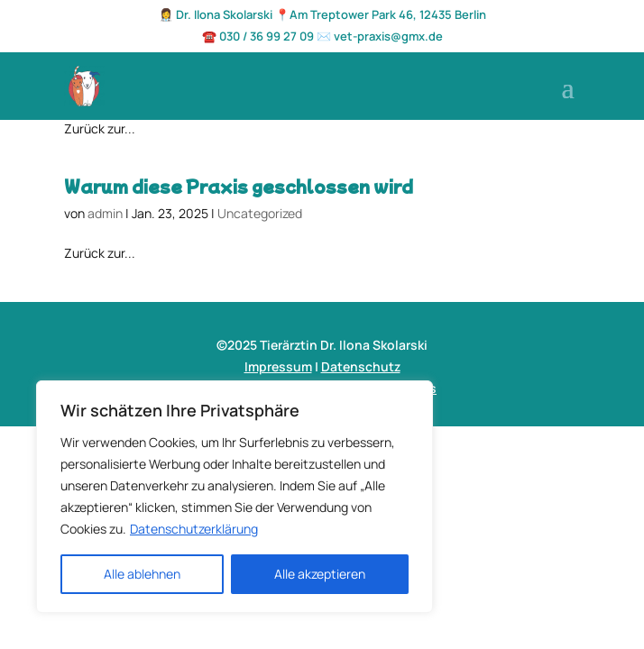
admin (105, 213)
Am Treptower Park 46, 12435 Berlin (388, 14)
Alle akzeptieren (320, 574)
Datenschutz (361, 366)
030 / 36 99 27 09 (267, 36)
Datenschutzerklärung (194, 529)
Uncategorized (260, 213)
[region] (235, 497)
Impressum (278, 366)
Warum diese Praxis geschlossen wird (239, 186)
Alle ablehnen (142, 574)
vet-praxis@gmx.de (388, 36)
